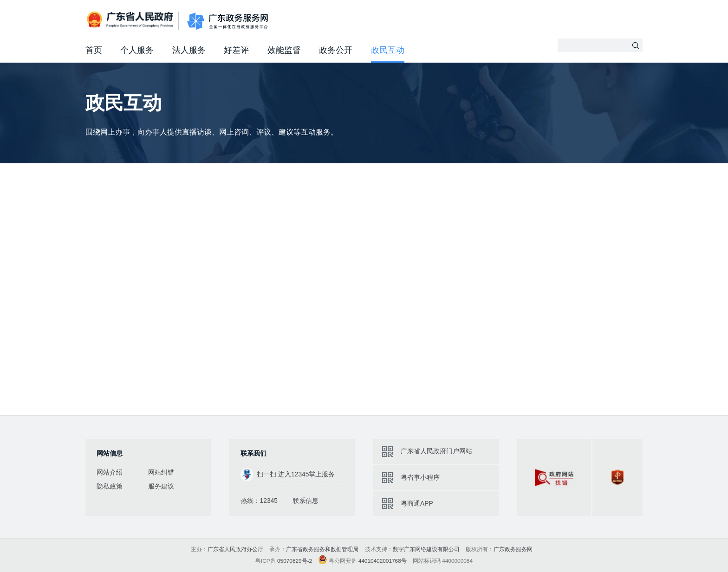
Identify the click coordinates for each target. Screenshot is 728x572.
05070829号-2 (295, 561)
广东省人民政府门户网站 (436, 451)
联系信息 (305, 501)
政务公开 (336, 50)
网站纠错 (161, 472)
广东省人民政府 (131, 20)
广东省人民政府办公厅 (235, 549)
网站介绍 (110, 472)
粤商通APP (417, 503)
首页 (94, 50)
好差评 (236, 50)
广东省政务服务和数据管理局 (322, 549)
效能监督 (284, 50)
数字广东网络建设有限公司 (426, 549)
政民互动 (388, 50)
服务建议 (161, 486)
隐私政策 (110, 486)
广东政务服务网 (227, 21)
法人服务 (189, 50)
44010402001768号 (383, 561)
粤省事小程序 (420, 477)
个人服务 (137, 50)
